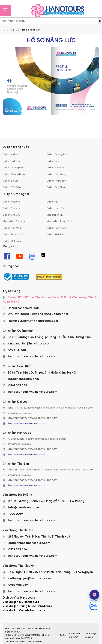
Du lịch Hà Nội (10, 154)
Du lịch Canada (11, 208)
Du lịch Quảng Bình (13, 168)
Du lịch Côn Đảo (12, 187)
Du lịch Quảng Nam (14, 174)
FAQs (63, 635)
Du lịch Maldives (12, 241)
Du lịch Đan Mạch (12, 228)
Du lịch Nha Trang (57, 174)
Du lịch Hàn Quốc (56, 228)
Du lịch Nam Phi (55, 208)
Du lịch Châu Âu (12, 215)
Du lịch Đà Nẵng (56, 168)
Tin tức (15, 30)
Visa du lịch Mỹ (55, 215)
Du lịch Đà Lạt (10, 181)
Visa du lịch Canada (14, 221)
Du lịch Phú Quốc (56, 181)
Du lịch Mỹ (52, 202)
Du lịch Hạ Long (11, 161)
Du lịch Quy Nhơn (56, 187)
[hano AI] (94, 595)
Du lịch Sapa (53, 161)
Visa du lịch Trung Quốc (60, 221)
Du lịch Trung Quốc (13, 235)
